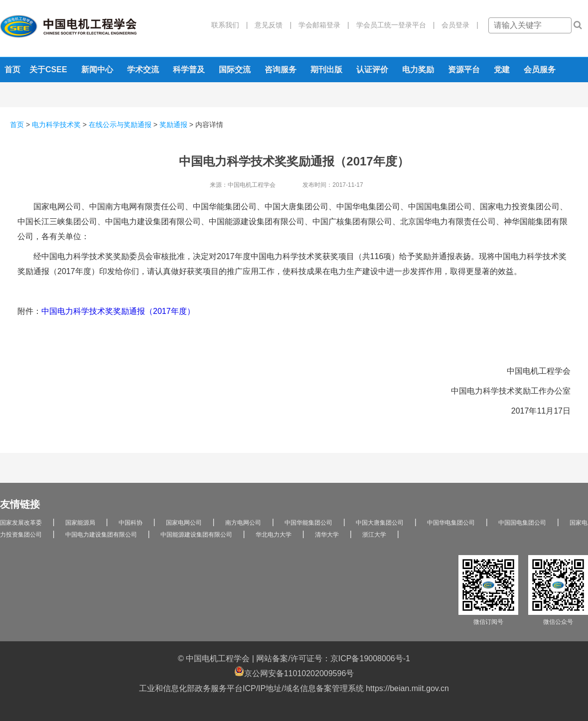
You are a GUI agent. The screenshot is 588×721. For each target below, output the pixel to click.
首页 (12, 70)
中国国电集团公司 (522, 523)
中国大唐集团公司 (380, 523)
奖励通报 (173, 125)
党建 (502, 70)
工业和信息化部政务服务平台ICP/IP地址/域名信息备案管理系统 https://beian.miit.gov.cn (294, 688)
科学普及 (189, 70)
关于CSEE (48, 70)
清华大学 (327, 535)
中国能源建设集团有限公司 (196, 535)
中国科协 (131, 523)
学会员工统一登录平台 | (392, 25)
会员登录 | (456, 25)
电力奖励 (418, 70)
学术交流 (143, 70)
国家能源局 (80, 523)
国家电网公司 (184, 523)
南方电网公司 (243, 523)
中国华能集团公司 (308, 523)
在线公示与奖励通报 (120, 125)
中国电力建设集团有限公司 (101, 535)
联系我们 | (230, 25)
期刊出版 (326, 70)
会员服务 (540, 70)
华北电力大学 (274, 535)
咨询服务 (281, 70)
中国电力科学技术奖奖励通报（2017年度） (118, 311)
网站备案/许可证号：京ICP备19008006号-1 (333, 658)
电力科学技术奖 (56, 125)
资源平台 (464, 70)
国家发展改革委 (21, 523)
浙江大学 (374, 535)
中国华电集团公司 (451, 523)
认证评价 (372, 70)
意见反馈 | (270, 25)
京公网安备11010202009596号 (294, 672)
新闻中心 (97, 70)
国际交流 (235, 70)
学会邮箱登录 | (320, 25)
